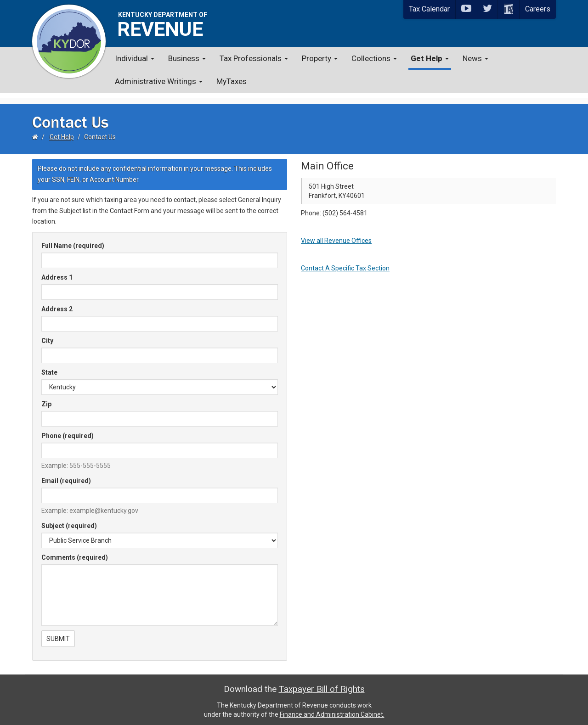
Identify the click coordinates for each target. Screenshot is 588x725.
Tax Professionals (254, 58)
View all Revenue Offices (336, 235)
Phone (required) (68, 430)
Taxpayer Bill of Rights (322, 683)
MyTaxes (232, 81)
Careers (538, 9)
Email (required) (66, 475)
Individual (135, 58)
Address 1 (57, 272)
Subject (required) (69, 520)
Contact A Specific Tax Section (345, 263)
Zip (46, 399)
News (475, 58)
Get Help (430, 58)
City (47, 335)
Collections (374, 58)
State (49, 367)
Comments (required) (75, 552)
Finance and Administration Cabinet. (332, 709)
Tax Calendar (429, 9)
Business (187, 58)
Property (320, 58)
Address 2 (57, 303)
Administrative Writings (159, 81)
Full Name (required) (73, 240)
